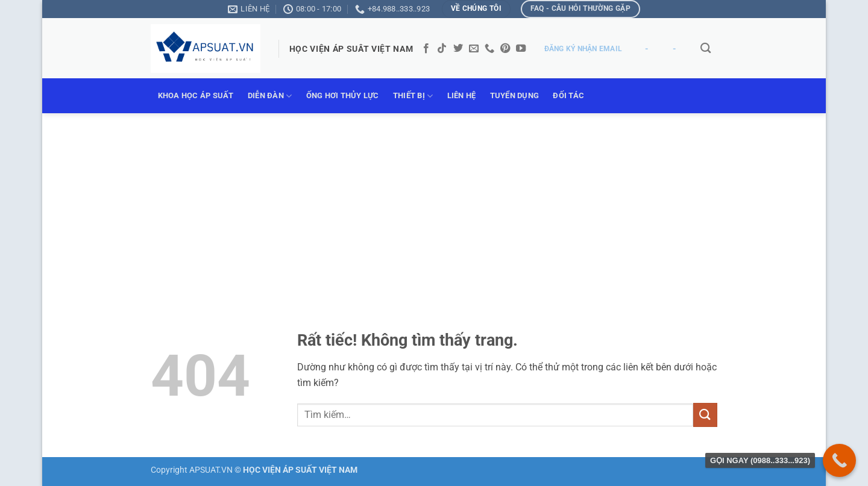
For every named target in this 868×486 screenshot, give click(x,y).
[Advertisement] (434, 204)
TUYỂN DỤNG (515, 95)
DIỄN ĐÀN (270, 96)
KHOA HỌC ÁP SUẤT (196, 95)
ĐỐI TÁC (568, 95)
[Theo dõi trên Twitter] (458, 49)
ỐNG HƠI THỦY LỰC (343, 95)
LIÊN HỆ (462, 95)
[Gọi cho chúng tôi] (489, 49)
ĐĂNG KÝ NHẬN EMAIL (583, 49)
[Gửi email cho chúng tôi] (474, 49)
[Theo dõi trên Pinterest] (505, 49)
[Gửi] (705, 415)
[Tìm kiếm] (706, 48)
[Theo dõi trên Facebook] (426, 49)
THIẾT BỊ (413, 96)
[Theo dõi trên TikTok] (442, 49)
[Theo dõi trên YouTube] (521, 49)
